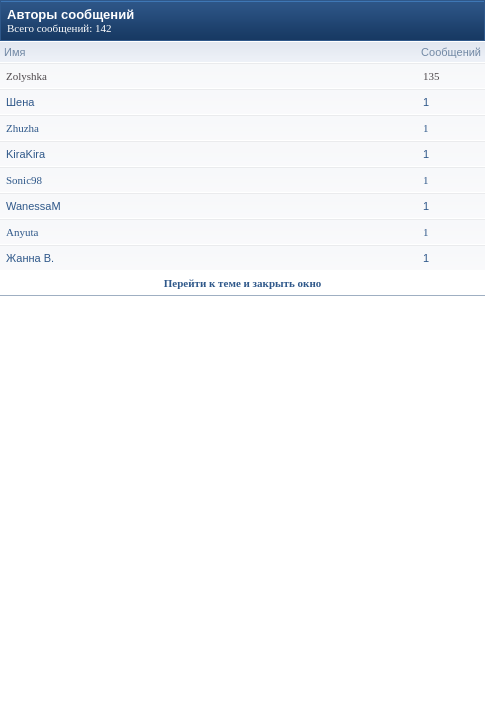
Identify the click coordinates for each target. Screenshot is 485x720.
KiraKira (25, 154)
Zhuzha (22, 128)
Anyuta (22, 232)
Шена (20, 102)
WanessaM (33, 206)
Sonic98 (24, 180)
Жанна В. (30, 258)
